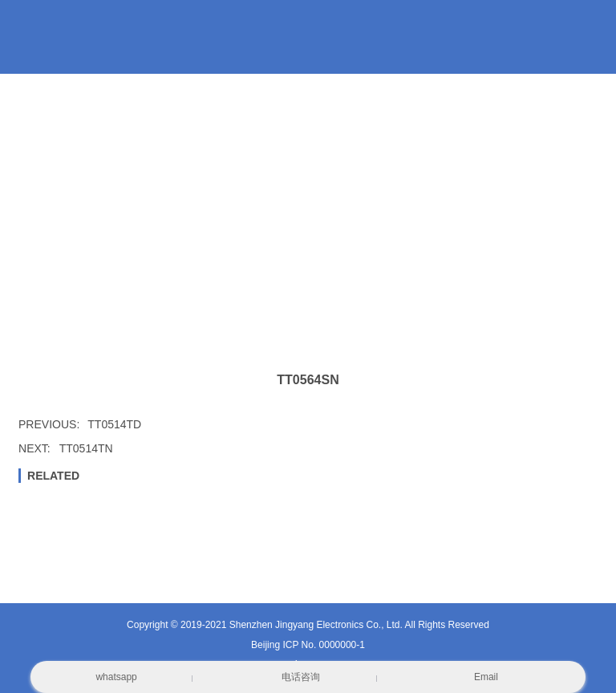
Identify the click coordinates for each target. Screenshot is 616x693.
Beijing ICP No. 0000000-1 (308, 645)
